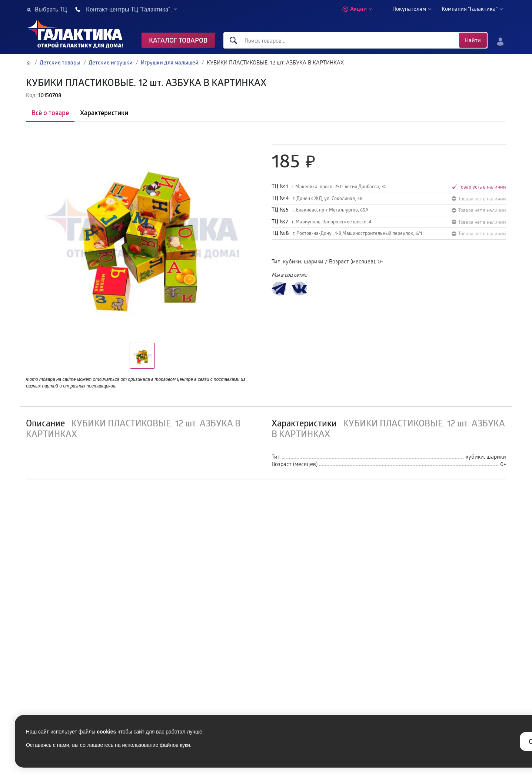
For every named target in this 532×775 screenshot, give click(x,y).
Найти (473, 40)
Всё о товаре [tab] (50, 113)
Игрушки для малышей (170, 62)
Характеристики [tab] (104, 113)
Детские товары (60, 62)
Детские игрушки (111, 62)
